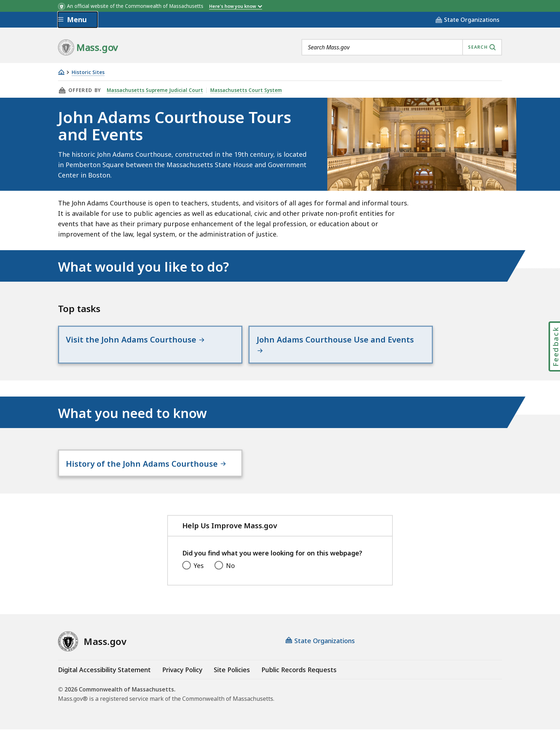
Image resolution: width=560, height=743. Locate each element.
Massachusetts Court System (244, 90)
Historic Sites (88, 72)
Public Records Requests (299, 683)
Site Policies (232, 683)
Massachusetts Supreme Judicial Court (154, 90)
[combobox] (402, 47)
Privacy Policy (182, 683)
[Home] (61, 72)
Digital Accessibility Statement (104, 683)
